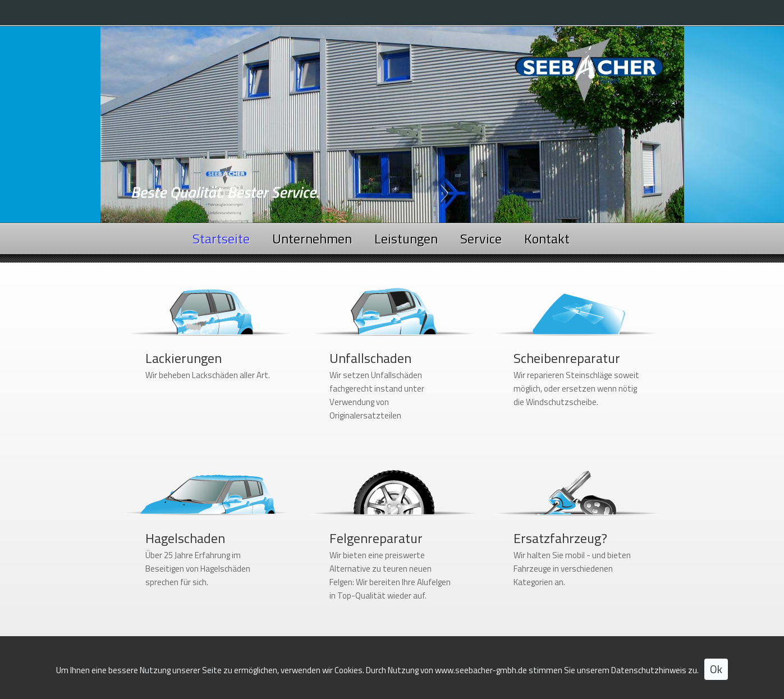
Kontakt (547, 238)
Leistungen (406, 238)
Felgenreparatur (376, 538)
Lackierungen (184, 358)
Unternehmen (312, 238)
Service (481, 238)
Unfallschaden (370, 358)
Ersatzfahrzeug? (560, 538)
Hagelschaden (185, 538)
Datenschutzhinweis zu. (655, 672)
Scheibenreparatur (567, 358)
